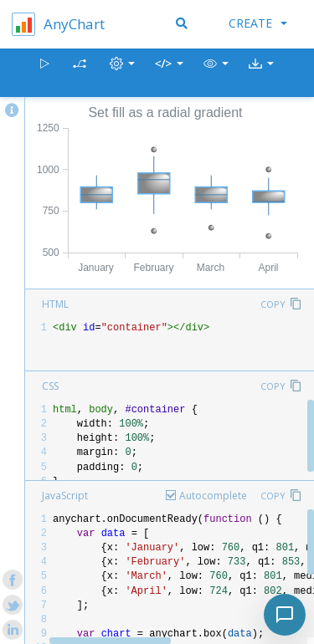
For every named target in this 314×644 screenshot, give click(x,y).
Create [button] (258, 23)
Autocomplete (213, 496)
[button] (216, 73)
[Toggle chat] (285, 615)
